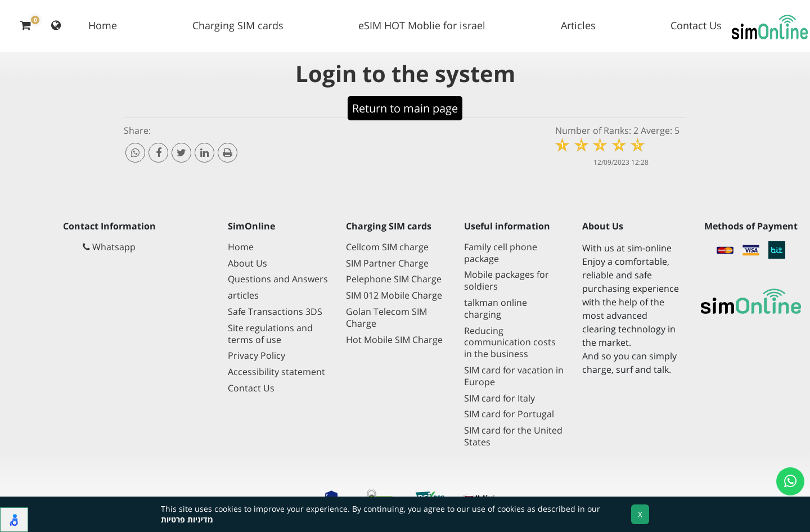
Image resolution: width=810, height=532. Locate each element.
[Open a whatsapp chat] (790, 481)
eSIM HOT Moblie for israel (422, 25)
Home (103, 25)
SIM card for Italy (499, 398)
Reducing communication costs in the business (510, 343)
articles (243, 296)
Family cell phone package (501, 253)
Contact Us (696, 25)
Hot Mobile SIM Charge (394, 340)
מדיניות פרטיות (187, 519)
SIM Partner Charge (387, 263)
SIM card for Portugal (509, 414)
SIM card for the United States (513, 436)
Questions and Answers (278, 279)
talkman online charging (496, 309)
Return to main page (405, 108)
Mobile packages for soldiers (507, 281)
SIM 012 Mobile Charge (394, 296)
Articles (578, 25)
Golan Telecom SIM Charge (386, 318)
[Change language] (56, 26)
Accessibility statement (276, 372)
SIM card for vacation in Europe (514, 376)
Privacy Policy (256, 356)
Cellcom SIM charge (387, 247)
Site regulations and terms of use (270, 334)
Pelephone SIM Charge (394, 279)
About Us (247, 263)
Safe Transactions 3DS (275, 312)
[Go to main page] (751, 302)
